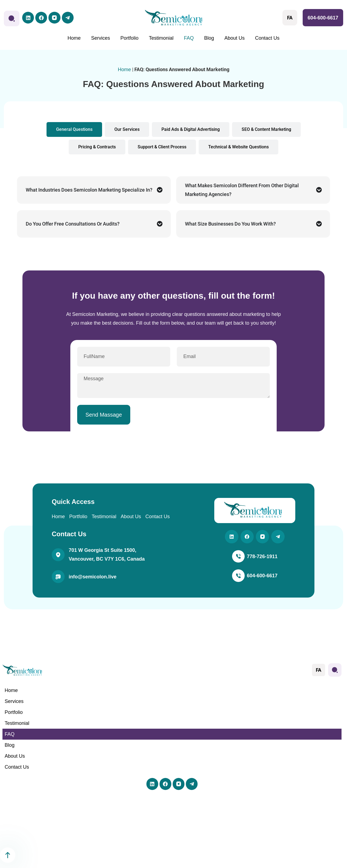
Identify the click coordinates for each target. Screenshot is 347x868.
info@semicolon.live (93, 579)
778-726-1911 (262, 560)
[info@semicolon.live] (58, 579)
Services (101, 38)
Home (74, 38)
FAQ (189, 38)
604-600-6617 (323, 18)
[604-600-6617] (238, 579)
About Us (235, 38)
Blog (209, 38)
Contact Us (267, 38)
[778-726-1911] (238, 560)
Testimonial (161, 38)
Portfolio (129, 38)
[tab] (74, 129)
